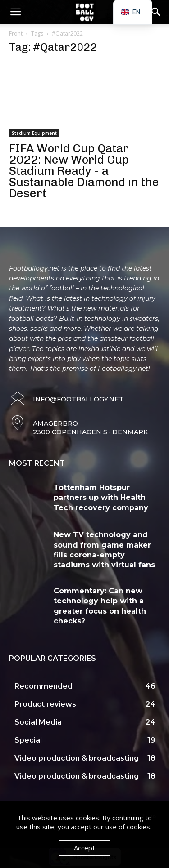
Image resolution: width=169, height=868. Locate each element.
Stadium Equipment (34, 133)
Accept (84, 848)
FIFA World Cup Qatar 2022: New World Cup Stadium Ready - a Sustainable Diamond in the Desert (84, 171)
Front (16, 33)
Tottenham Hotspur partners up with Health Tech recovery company (101, 498)
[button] (15, 12)
